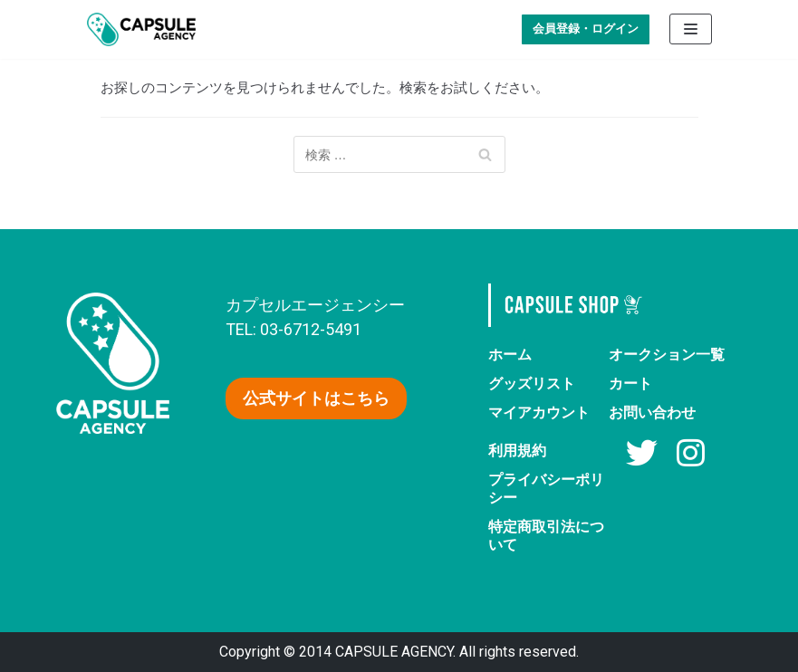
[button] (316, 398)
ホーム (510, 355)
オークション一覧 (667, 355)
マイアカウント (539, 413)
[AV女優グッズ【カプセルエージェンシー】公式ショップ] (141, 29)
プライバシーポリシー (546, 489)
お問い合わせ (652, 413)
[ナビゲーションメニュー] (691, 29)
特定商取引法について (546, 536)
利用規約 (517, 451)
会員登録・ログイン (586, 29)
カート (630, 384)
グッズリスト (532, 384)
